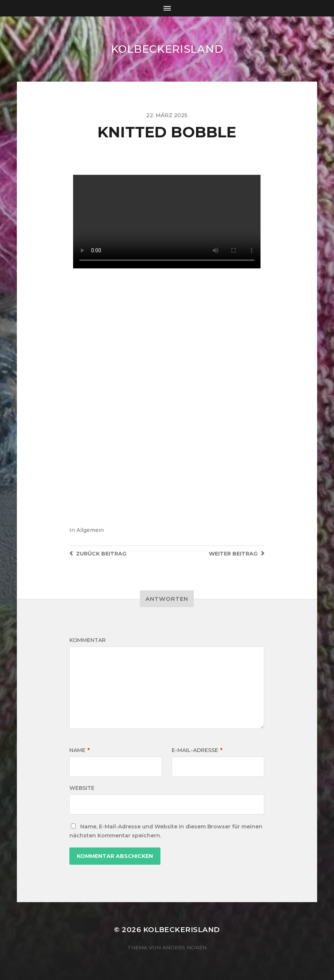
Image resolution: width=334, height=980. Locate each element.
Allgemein (90, 530)
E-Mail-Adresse (197, 750)
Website (82, 788)
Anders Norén (184, 947)
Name (79, 750)
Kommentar (88, 640)
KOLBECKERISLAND (167, 49)
